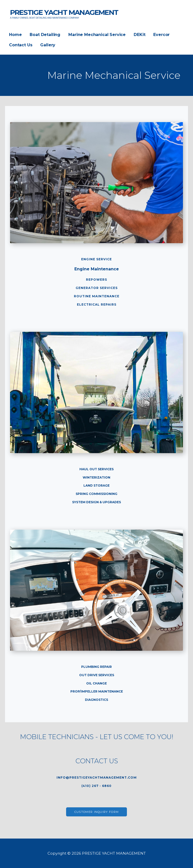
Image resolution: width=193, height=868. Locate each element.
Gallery (48, 45)
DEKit (139, 35)
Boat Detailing (45, 35)
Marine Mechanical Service (97, 35)
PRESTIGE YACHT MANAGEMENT (64, 12)
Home (15, 35)
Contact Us (21, 45)
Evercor (161, 35)
